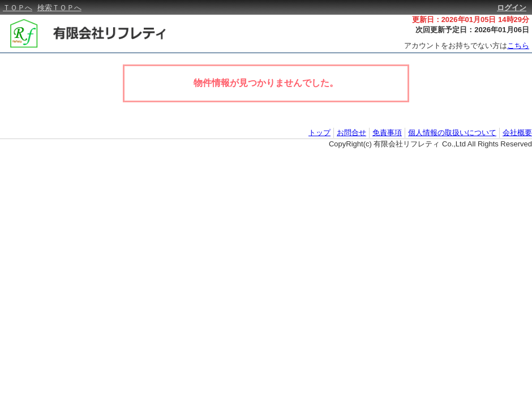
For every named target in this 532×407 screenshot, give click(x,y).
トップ (319, 133)
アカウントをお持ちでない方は (467, 46)
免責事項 (387, 133)
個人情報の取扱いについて (452, 133)
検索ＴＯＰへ (59, 8)
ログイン (512, 8)
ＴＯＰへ (18, 8)
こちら (518, 46)
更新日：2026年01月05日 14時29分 (471, 20)
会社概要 (517, 133)
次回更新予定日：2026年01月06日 (472, 30)
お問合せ (351, 133)
